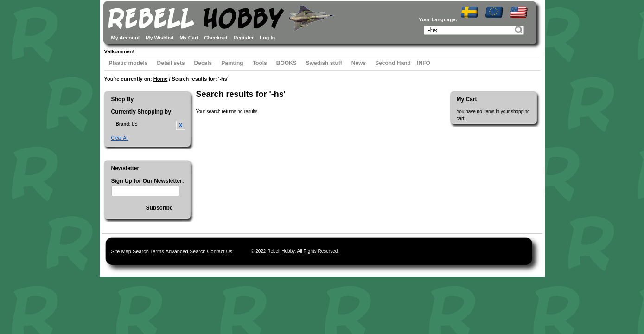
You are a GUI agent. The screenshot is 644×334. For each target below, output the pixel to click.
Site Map (121, 251)
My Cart (189, 38)
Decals (203, 63)
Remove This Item (181, 125)
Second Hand (393, 63)
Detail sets (171, 63)
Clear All (120, 138)
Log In (267, 38)
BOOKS (287, 63)
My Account (126, 38)
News (359, 63)
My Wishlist (159, 38)
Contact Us (220, 251)
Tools (260, 63)
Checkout (216, 38)
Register (243, 38)
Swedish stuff (324, 63)
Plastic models (128, 63)
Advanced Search (186, 251)
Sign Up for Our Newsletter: (148, 181)
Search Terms (148, 251)
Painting (232, 63)
